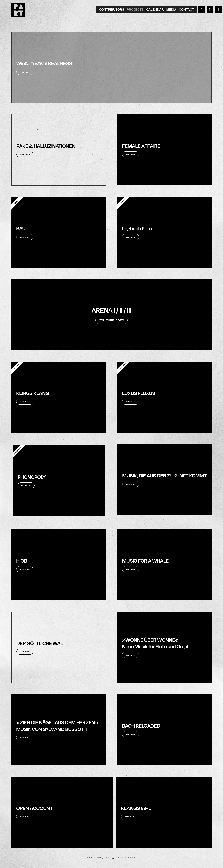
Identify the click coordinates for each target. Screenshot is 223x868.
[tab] (112, 9)
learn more (131, 487)
